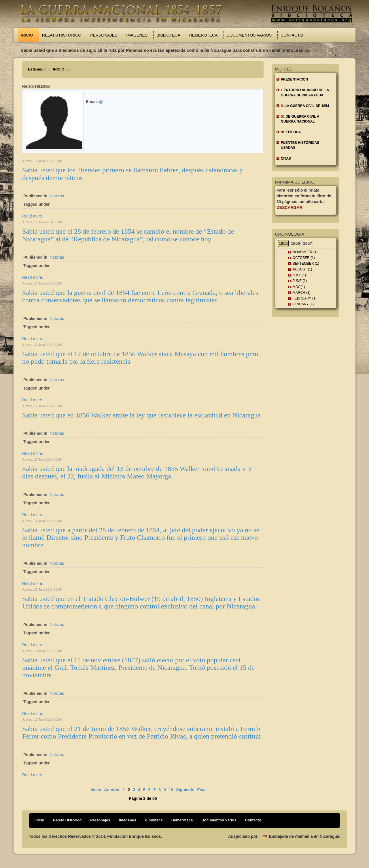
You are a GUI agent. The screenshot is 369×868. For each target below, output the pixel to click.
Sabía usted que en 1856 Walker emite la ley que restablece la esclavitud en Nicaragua (141, 415)
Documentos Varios (249, 35)
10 (171, 790)
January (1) (303, 304)
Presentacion (294, 79)
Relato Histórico (62, 35)
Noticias (57, 196)
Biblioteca (168, 35)
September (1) (306, 264)
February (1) (305, 298)
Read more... (34, 216)
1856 (295, 243)
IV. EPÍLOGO (291, 132)
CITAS (286, 159)
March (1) (302, 293)
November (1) (305, 252)
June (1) (300, 281)
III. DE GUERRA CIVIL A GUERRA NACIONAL (300, 119)
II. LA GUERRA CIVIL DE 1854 (305, 106)
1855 (283, 243)
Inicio (27, 35)
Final (202, 790)
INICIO (59, 69)
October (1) (304, 258)
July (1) (299, 275)
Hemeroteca (204, 35)
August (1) (302, 269)
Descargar (289, 207)
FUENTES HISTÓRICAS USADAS (300, 145)
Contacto (292, 35)
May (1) (299, 287)
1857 (307, 243)
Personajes (104, 35)
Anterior (112, 790)
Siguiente (185, 790)
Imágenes (137, 35)
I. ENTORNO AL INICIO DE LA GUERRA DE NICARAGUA (305, 92)
